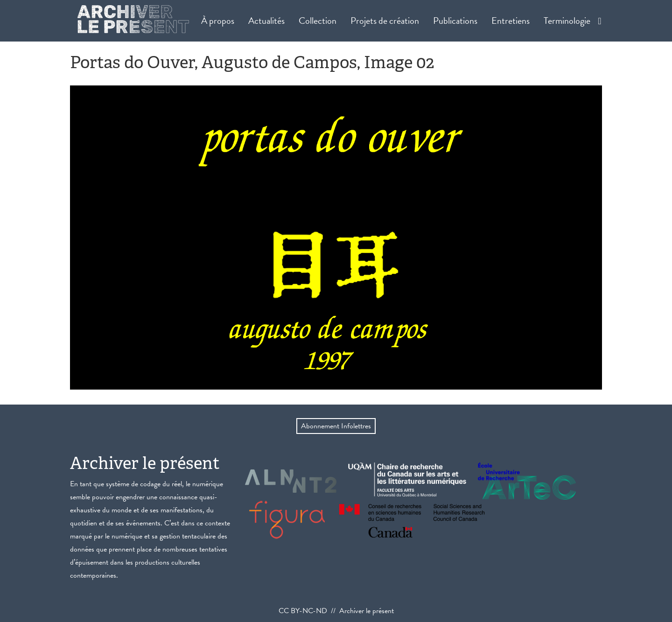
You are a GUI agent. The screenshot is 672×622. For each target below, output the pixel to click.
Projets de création (385, 21)
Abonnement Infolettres (336, 426)
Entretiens (511, 21)
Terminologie (567, 21)
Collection (318, 21)
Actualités (266, 21)
